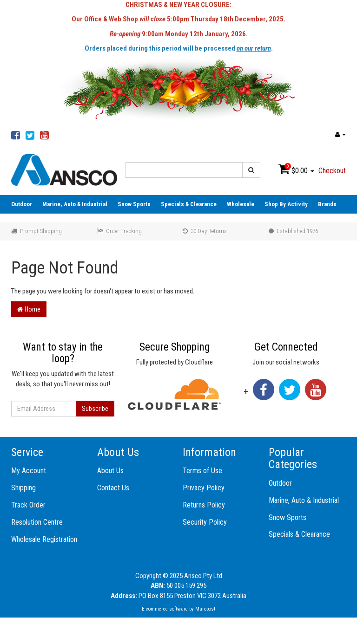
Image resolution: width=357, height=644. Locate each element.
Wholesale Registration (44, 539)
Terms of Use (202, 471)
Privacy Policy (204, 488)
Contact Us (113, 488)
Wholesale (241, 204)
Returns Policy (204, 505)
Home (29, 309)
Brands (327, 204)
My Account (29, 471)
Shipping (23, 488)
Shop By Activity (286, 204)
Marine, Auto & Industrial (75, 204)
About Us (110, 471)
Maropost (205, 609)
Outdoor (22, 204)
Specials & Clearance (189, 204)
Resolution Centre (37, 522)
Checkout (332, 171)
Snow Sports (134, 204)
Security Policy (205, 522)
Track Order (28, 505)
